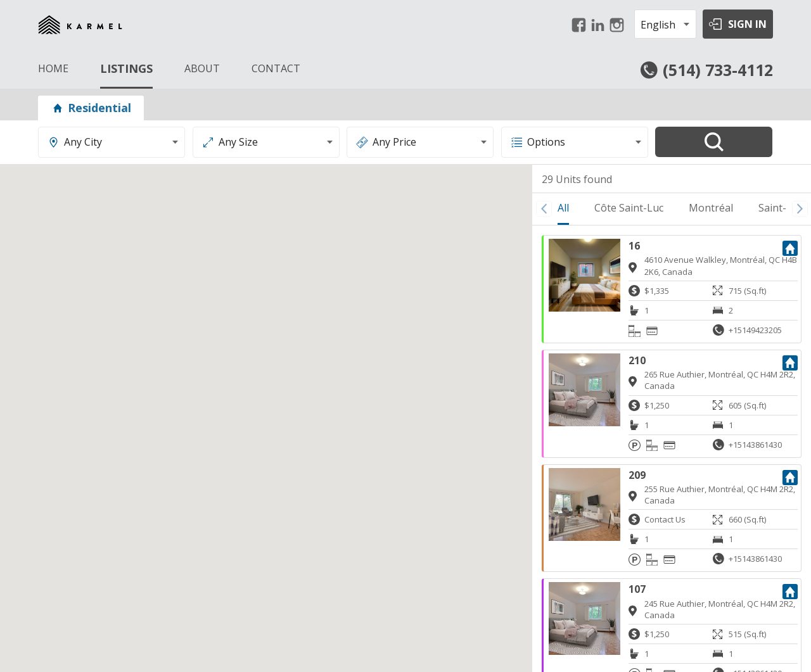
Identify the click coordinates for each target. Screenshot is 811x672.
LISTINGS (126, 68)
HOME (53, 68)
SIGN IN (747, 24)
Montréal (711, 208)
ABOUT (202, 68)
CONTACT (276, 68)
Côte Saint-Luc (629, 208)
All (563, 208)
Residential (91, 108)
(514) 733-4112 (718, 70)
